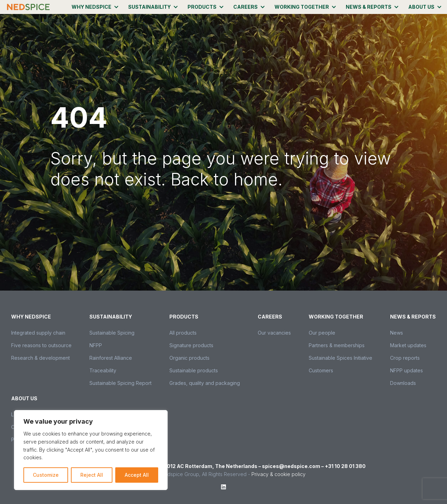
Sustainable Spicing (112, 333)
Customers (321, 370)
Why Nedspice (91, 7)
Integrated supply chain (38, 333)
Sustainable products (194, 370)
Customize (46, 475)
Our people (322, 333)
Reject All (92, 475)
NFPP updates (406, 370)
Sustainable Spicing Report (120, 383)
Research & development (41, 358)
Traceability (103, 370)
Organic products (189, 358)
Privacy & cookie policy (279, 474)
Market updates (408, 345)
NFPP (96, 345)
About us (421, 7)
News (397, 333)
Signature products (191, 345)
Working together (302, 7)
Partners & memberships (337, 345)
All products (183, 333)
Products (202, 7)
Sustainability (149, 7)
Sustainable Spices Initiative (340, 358)
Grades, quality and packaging (205, 383)
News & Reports (369, 7)
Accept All (137, 475)
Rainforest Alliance (111, 358)
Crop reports (405, 358)
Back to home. (226, 179)
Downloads (403, 383)
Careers (246, 7)
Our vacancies (274, 333)
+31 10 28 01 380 (345, 466)
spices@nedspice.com (291, 466)
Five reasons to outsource (41, 345)
